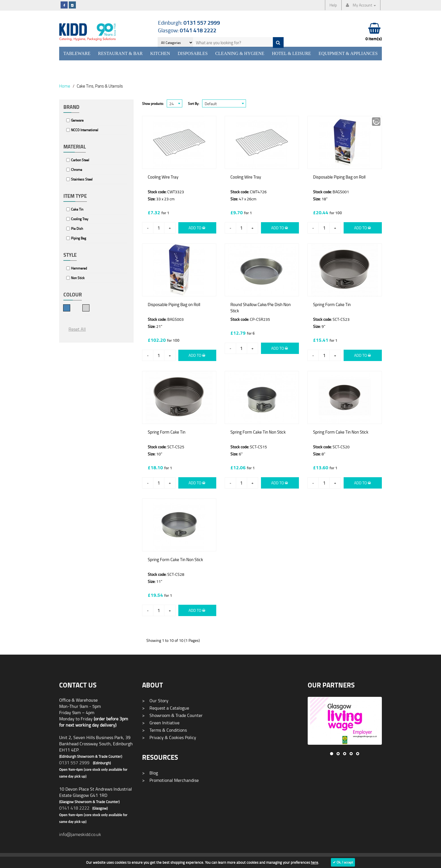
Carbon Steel (80, 160)
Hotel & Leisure (292, 53)
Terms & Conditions (164, 730)
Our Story (155, 701)
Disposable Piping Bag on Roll (339, 177)
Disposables (193, 53)
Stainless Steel (82, 179)
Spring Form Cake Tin (332, 304)
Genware (77, 120)
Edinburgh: (189, 23)
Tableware (77, 53)
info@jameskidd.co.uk (80, 834)
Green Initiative (161, 723)
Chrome (77, 170)
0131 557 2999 (74, 763)
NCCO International (85, 130)
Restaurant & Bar (120, 53)
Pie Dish (77, 229)
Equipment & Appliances (348, 53)
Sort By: (194, 104)
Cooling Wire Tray (163, 177)
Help (333, 5)
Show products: (153, 104)
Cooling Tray (80, 219)
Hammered (79, 268)
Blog (150, 773)
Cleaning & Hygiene (240, 53)
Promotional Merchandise (170, 780)
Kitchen (160, 53)
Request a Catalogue (166, 708)
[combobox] (175, 103)
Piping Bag (79, 238)
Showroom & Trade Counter (172, 715)
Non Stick (78, 278)
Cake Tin (77, 209)
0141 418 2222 (74, 808)
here (314, 862)
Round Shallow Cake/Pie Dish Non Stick (261, 308)
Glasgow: (187, 30)
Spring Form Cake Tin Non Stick (258, 432)
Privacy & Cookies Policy (169, 737)
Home (65, 86)
